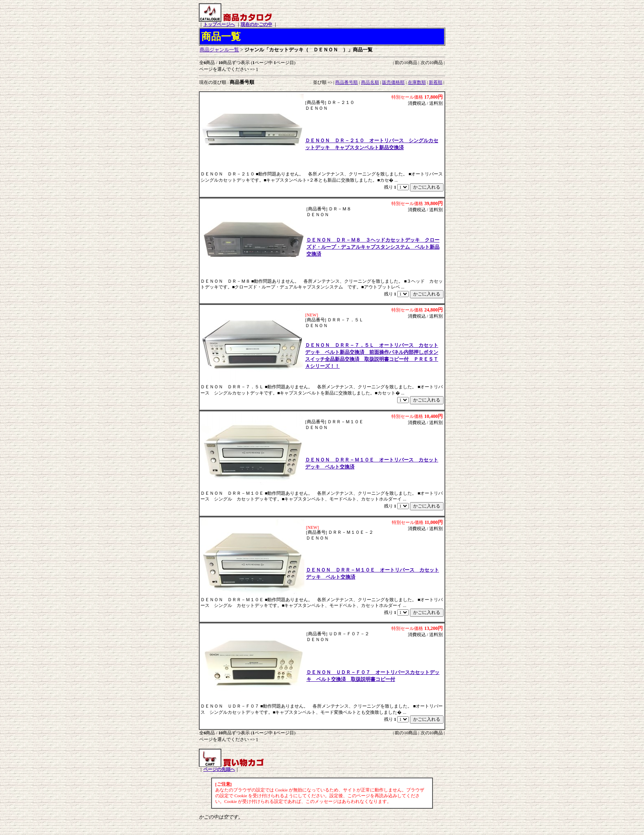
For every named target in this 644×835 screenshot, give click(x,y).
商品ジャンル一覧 (219, 50)
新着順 (436, 82)
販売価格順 (393, 82)
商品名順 (370, 82)
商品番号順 (346, 82)
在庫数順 (417, 82)
